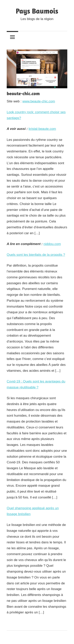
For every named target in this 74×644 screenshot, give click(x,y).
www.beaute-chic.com (39, 101)
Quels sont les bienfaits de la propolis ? (36, 255)
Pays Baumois (37, 11)
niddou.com (52, 244)
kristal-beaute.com (42, 129)
